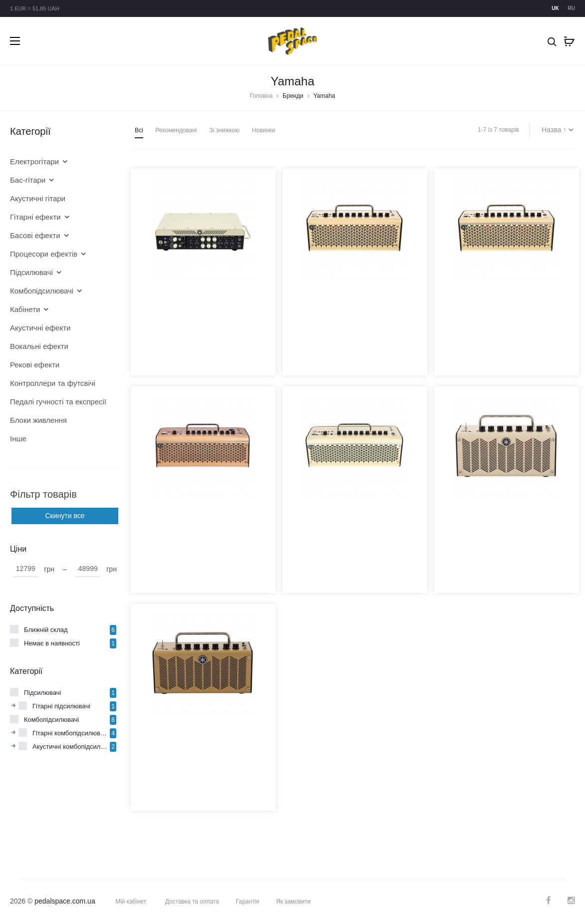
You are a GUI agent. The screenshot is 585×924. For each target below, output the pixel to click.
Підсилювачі (31, 272)
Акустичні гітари (38, 198)
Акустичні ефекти (40, 328)
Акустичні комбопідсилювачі (71, 747)
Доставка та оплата (192, 901)
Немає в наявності (52, 643)
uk (555, 8)
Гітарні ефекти (35, 217)
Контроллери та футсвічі (53, 383)
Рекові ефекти (35, 365)
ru (572, 8)
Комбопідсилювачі (42, 291)
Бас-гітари (28, 180)
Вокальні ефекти (39, 346)
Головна (262, 96)
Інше (18, 439)
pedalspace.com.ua (65, 901)
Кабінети (25, 309)
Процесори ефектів (44, 254)
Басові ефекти (35, 235)
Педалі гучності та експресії (57, 402)
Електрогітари (34, 161)
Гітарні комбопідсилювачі (70, 733)
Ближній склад (46, 630)
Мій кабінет (131, 901)
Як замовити (294, 901)
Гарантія (248, 901)
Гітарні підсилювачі (61, 706)
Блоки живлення (38, 420)
